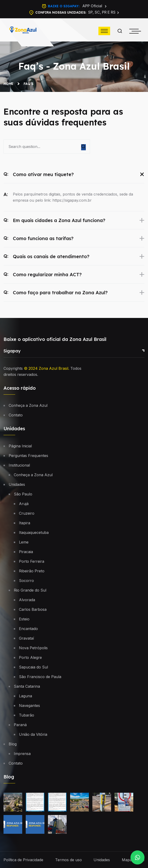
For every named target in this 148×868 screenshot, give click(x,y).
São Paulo (23, 494)
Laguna (25, 696)
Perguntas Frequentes (28, 456)
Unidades (17, 484)
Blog (13, 744)
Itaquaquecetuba (34, 532)
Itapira (25, 523)
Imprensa (22, 754)
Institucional (19, 465)
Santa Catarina (27, 686)
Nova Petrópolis (33, 648)
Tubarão (27, 715)
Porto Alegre (30, 657)
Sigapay (12, 351)
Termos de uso (69, 860)
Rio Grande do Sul (30, 590)
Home (9, 84)
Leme (24, 542)
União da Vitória (33, 734)
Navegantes (29, 706)
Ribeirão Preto (32, 571)
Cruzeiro (27, 513)
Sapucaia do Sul (33, 667)
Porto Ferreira (32, 561)
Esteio (24, 619)
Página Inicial (20, 446)
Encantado (28, 629)
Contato (16, 415)
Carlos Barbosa (33, 609)
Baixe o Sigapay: (77, 6)
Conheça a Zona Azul (28, 405)
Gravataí (26, 638)
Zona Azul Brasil (54, 368)
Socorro (26, 581)
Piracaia (26, 552)
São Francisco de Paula (40, 677)
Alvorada (27, 600)
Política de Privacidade (23, 860)
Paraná (20, 725)
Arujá (24, 504)
